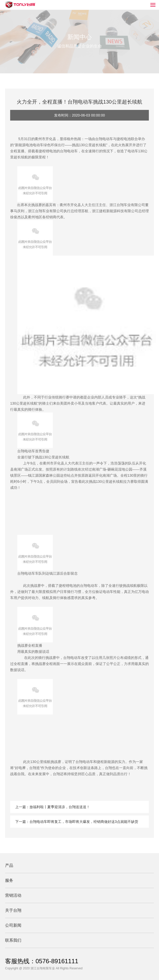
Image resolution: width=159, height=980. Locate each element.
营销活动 (13, 895)
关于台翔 (13, 910)
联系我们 (13, 940)
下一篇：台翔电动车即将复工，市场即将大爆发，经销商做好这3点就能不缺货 (77, 822)
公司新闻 (13, 925)
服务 (9, 880)
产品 (9, 865)
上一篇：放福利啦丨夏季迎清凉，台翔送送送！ (53, 807)
